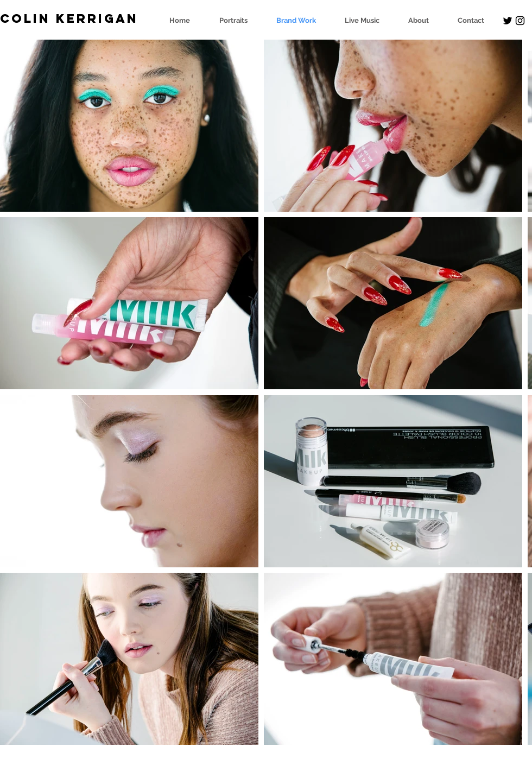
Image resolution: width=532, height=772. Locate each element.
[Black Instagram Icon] (520, 21)
